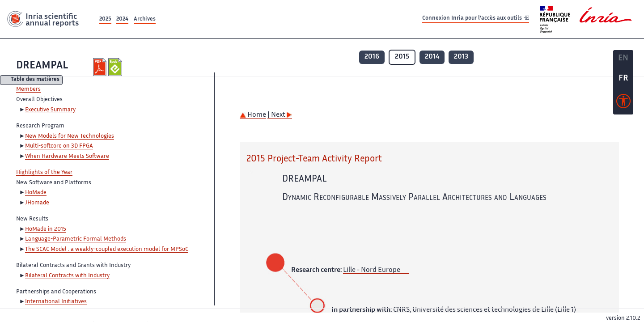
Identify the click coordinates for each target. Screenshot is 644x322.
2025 (105, 19)
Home (253, 115)
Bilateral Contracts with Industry (67, 276)
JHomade (37, 203)
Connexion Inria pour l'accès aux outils (476, 19)
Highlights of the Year (44, 173)
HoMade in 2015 (46, 229)
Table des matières (35, 80)
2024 (122, 19)
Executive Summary (50, 110)
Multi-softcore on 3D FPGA (59, 146)
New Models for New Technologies (70, 136)
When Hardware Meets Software (67, 157)
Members (28, 89)
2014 (432, 57)
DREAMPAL (42, 66)
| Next (280, 115)
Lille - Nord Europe (372, 270)
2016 (372, 57)
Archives (145, 19)
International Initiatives (56, 302)
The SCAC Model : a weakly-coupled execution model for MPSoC (107, 250)
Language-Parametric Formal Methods (76, 239)
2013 (461, 57)
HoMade (36, 193)
